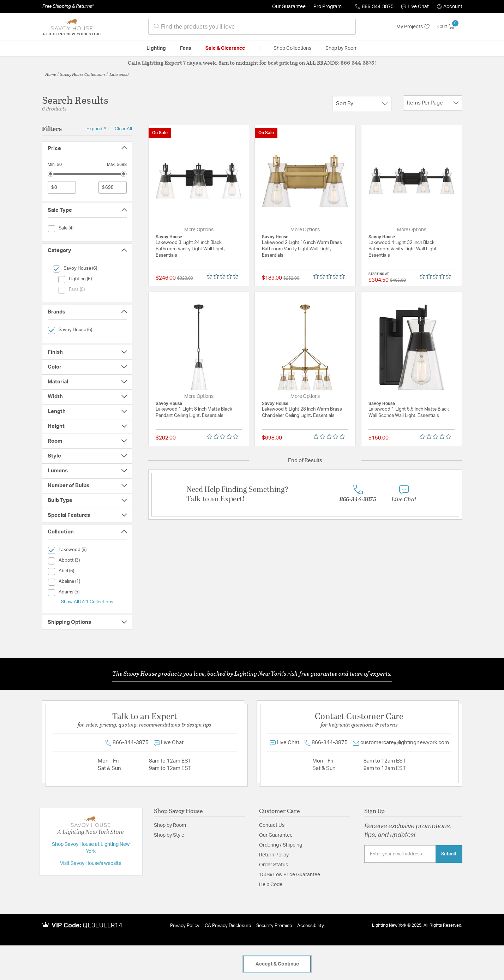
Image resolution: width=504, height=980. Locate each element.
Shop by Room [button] (341, 48)
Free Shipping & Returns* (68, 6)
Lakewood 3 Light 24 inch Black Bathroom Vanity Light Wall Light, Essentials (190, 249)
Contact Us (272, 825)
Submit (449, 854)
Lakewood (119, 74)
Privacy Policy (185, 926)
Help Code (271, 885)
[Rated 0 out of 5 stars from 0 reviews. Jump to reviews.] (224, 276)
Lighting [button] (156, 48)
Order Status (274, 865)
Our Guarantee (289, 7)
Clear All (123, 129)
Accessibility (311, 926)
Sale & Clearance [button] (225, 48)
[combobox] (252, 27)
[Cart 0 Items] (450, 27)
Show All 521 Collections (87, 602)
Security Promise (274, 926)
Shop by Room (170, 825)
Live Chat (415, 7)
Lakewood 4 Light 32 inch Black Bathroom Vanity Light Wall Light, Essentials (403, 249)
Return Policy (274, 855)
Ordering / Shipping (281, 845)
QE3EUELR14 (103, 926)
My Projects (413, 27)
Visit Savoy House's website (91, 864)
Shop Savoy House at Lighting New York (91, 848)
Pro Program (328, 7)
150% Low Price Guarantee (290, 875)
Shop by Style (169, 835)
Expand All (98, 129)
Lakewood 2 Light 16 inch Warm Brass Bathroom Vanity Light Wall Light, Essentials (302, 249)
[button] (450, 7)
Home (51, 74)
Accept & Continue (277, 964)
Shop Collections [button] (292, 48)
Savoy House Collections (83, 74)
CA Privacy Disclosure (228, 926)
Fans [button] (186, 48)
